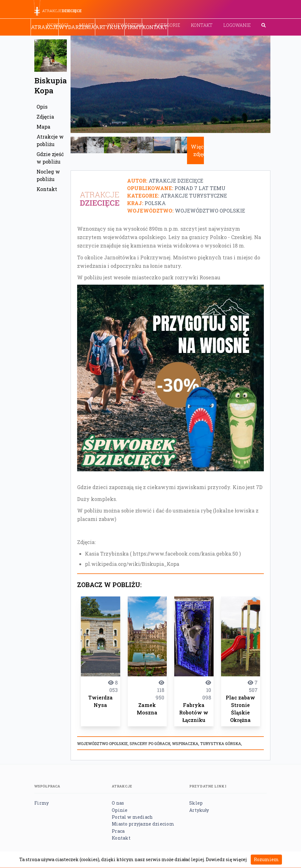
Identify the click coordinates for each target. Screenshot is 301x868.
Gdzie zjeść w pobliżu (50, 158)
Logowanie (237, 25)
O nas (118, 803)
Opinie (120, 810)
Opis (42, 107)
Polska (155, 203)
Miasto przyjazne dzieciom (143, 824)
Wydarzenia (77, 27)
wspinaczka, (186, 743)
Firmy (133, 27)
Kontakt (202, 25)
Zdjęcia (45, 117)
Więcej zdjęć (199, 150)
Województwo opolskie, (103, 743)
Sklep (196, 803)
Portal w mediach (132, 817)
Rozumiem (266, 859)
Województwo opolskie (210, 211)
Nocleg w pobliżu (48, 175)
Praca (118, 831)
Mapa (43, 127)
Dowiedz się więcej (226, 859)
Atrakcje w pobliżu (50, 140)
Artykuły (110, 27)
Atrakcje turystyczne (194, 196)
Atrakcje (45, 27)
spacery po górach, (151, 743)
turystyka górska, (221, 743)
